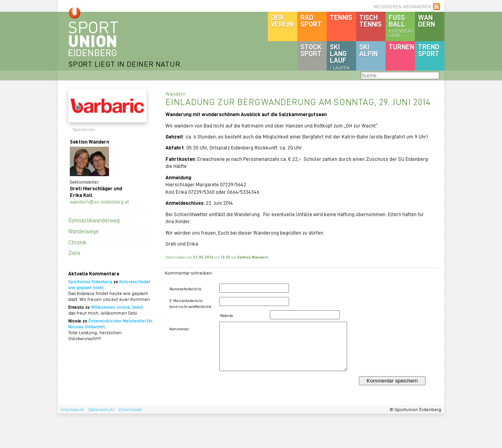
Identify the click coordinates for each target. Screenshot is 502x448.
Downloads (130, 409)
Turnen (401, 47)
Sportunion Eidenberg (90, 281)
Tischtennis (370, 21)
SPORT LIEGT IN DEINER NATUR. (125, 64)
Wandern (427, 21)
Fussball (402, 25)
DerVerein (282, 21)
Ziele (74, 253)
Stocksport (311, 50)
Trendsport (429, 50)
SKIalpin (368, 50)
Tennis (341, 17)
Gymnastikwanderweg (94, 220)
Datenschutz (101, 409)
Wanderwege (84, 231)
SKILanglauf (340, 56)
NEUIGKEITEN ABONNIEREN (402, 6)
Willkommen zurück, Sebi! (117, 307)
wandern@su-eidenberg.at (99, 201)
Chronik (77, 242)
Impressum (73, 409)
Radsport (311, 21)
